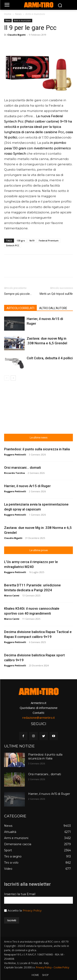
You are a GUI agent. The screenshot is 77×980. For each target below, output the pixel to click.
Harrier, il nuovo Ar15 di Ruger (27, 486)
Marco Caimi (12, 595)
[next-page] (13, 378)
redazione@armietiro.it (39, 718)
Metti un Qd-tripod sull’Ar (56, 294)
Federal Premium (49, 240)
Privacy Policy (32, 910)
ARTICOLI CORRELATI (20, 308)
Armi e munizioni (35, 14)
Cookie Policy (61, 967)
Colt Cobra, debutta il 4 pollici (50, 358)
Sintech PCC (13, 245)
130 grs (21, 240)
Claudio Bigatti (17, 35)
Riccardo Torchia (14, 473)
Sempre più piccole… (18, 294)
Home (8, 14)
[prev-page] (7, 378)
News (18, 14)
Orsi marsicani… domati (22, 467)
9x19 (32, 240)
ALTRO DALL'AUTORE (53, 308)
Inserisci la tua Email (20, 894)
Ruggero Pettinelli (15, 455)
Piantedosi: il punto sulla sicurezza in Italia (37, 449)
